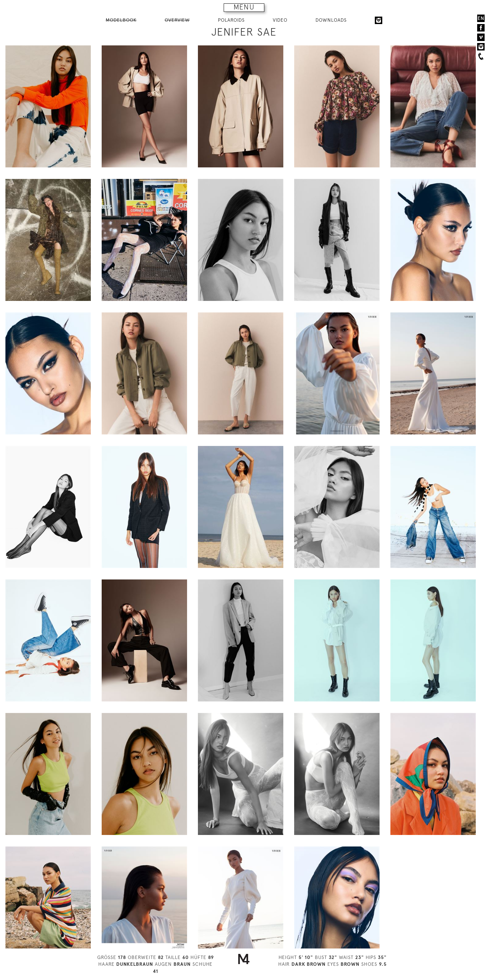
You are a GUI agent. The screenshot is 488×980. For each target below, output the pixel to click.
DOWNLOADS (331, 20)
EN (481, 18)
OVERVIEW (177, 20)
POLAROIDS (231, 20)
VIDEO (280, 20)
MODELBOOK (121, 20)
